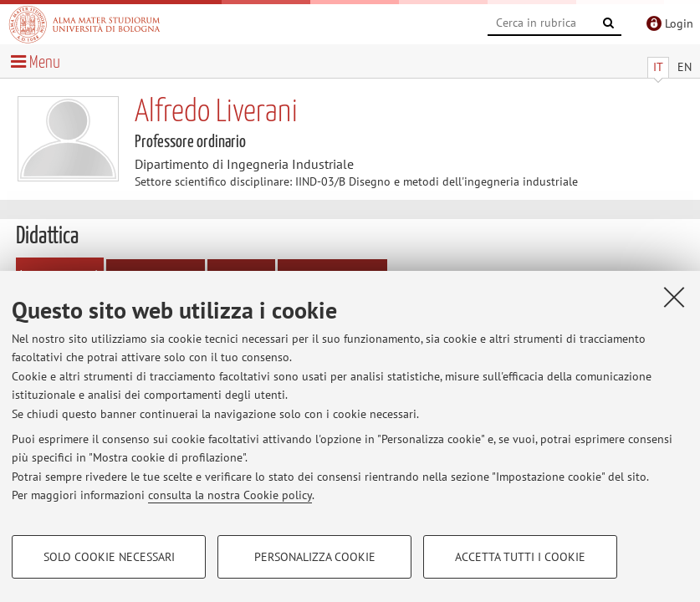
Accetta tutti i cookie (520, 557)
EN (685, 67)
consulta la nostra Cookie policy (230, 495)
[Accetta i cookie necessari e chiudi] (674, 297)
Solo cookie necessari (109, 557)
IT (658, 67)
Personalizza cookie (315, 557)
